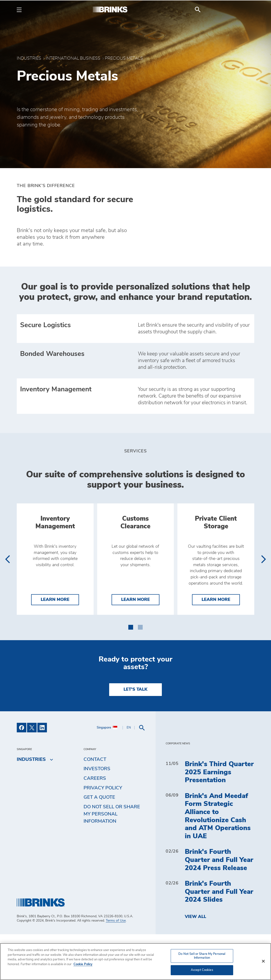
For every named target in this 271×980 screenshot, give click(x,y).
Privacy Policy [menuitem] (103, 833)
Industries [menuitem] (31, 805)
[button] (131, 672)
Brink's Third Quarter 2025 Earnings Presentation (219, 818)
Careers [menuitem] (95, 824)
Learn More (60, 645)
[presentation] (7, 582)
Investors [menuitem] (97, 815)
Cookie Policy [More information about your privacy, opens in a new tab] (83, 964)
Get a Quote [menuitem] (99, 843)
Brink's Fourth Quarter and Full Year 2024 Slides (219, 937)
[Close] (263, 961)
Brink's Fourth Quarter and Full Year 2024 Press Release (219, 906)
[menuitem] (248, 10)
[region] (135, 962)
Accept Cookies (202, 970)
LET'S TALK (135, 735)
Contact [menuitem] (95, 805)
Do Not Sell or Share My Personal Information (112, 860)
